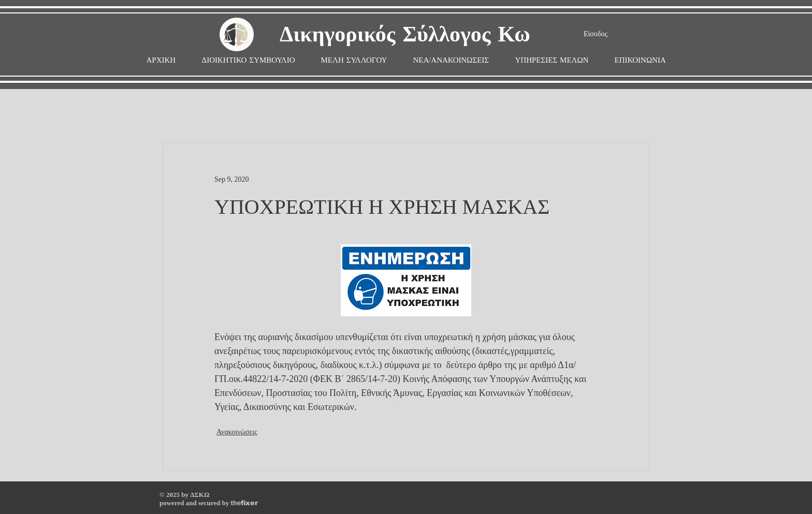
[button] (354, 60)
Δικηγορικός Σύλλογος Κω (405, 35)
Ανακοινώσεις (237, 432)
